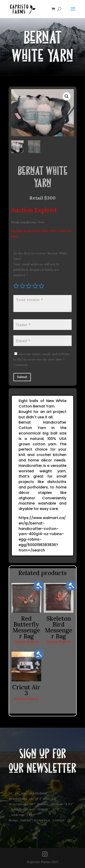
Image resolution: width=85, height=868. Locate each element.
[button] (67, 96)
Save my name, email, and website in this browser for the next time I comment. (42, 359)
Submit (22, 377)
